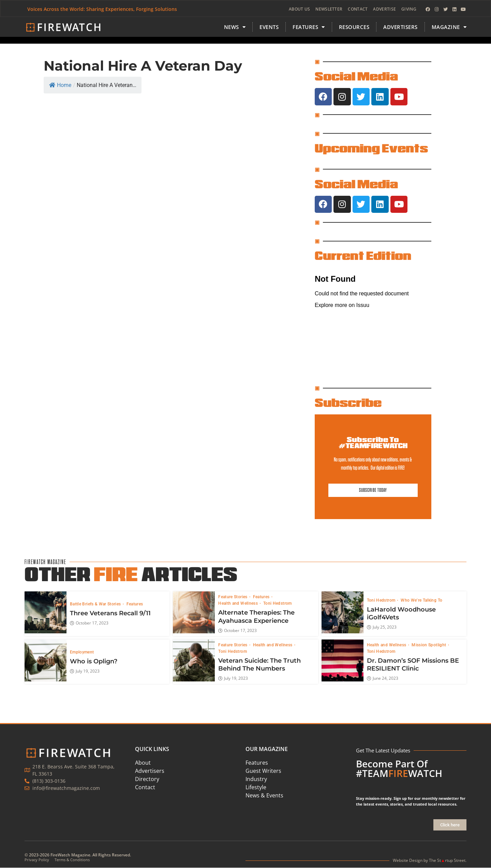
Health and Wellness (239, 604)
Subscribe (348, 403)
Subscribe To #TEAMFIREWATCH (373, 443)
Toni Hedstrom (278, 604)
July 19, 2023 (85, 671)
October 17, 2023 (89, 623)
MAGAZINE (449, 28)
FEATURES (309, 28)
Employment (82, 652)
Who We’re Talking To (421, 600)
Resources (354, 28)
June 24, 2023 (383, 679)
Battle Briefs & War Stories (96, 604)
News (235, 28)
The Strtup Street (447, 861)
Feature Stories (233, 597)
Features (135, 604)
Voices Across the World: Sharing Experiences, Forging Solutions (102, 9)
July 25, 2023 (382, 628)
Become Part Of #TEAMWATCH (399, 769)
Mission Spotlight (429, 645)
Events (269, 28)
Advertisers (400, 28)
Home (60, 86)
